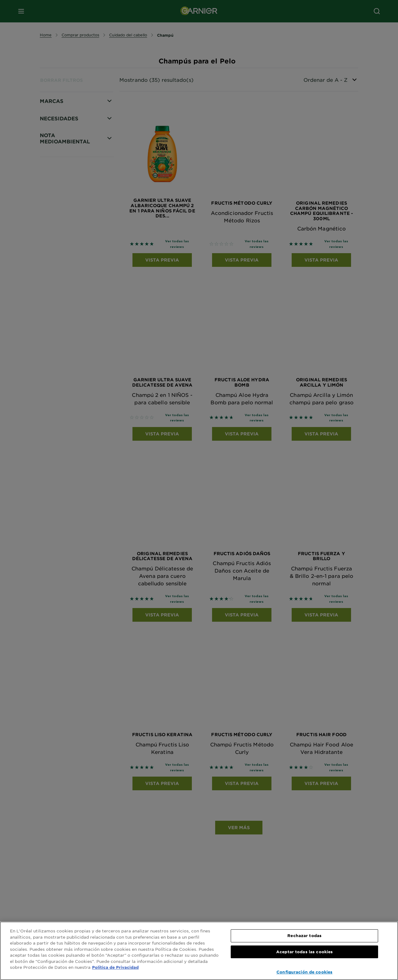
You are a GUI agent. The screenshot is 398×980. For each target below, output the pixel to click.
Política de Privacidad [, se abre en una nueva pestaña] (115, 967)
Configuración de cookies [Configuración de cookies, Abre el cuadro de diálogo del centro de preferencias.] (304, 972)
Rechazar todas (304, 936)
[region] (199, 951)
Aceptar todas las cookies (304, 952)
